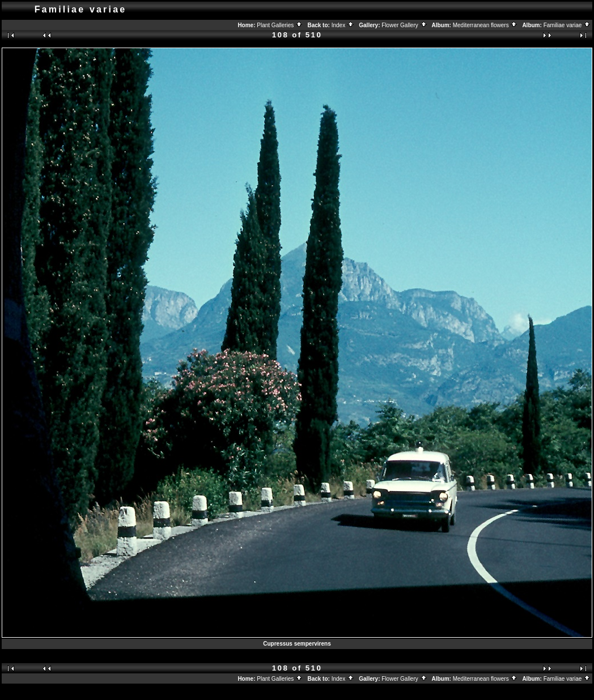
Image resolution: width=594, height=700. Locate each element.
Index (343, 25)
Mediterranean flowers (485, 25)
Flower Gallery (404, 25)
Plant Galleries (280, 25)
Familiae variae (567, 25)
